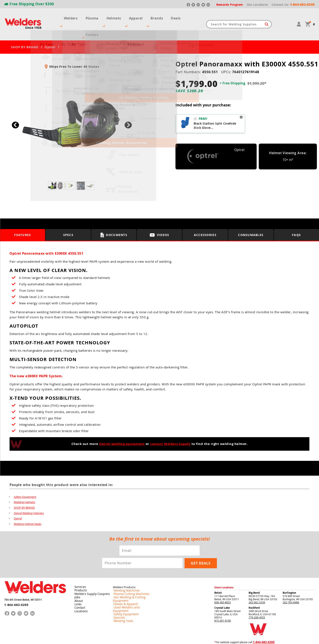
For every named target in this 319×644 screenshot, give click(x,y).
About (78, 585)
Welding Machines (124, 575)
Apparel (140, 16)
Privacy (248, 637)
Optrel (50, 32)
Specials (118, 596)
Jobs (76, 582)
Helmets (119, 16)
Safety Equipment (25, 481)
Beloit (218, 577)
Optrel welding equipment (122, 428)
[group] (72, 108)
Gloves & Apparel (123, 585)
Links (77, 589)
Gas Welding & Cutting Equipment (133, 582)
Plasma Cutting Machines (128, 579)
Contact (79, 592)
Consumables (251, 220)
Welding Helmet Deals (27, 509)
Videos (160, 220)
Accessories (205, 220)
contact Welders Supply (170, 428)
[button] (128, 110)
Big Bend (254, 577)
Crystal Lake (222, 593)
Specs (68, 220)
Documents (114, 220)
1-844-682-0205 (15, 588)
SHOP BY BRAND (25, 32)
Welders (67, 16)
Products (79, 575)
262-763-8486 (291, 587)
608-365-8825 (223, 587)
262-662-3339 (257, 587)
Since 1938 (33, 20)
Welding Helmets (24, 487)
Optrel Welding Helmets (29, 498)
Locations (80, 595)
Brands (159, 16)
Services (79, 572)
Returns (239, 637)
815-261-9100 (223, 605)
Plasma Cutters (93, 16)
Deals (176, 16)
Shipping (257, 637)
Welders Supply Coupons (90, 578)
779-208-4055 (257, 602)
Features (23, 220)
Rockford (254, 593)
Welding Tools (121, 599)
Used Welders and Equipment (130, 589)
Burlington (289, 577)
